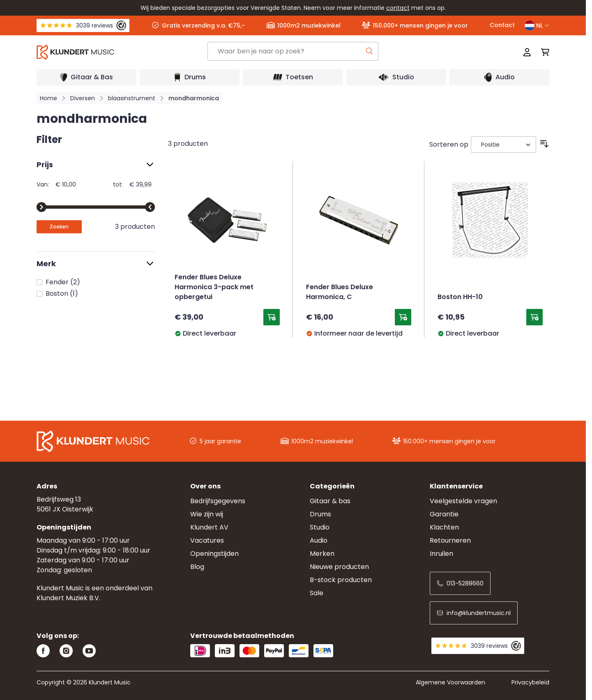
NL (537, 25)
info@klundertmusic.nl (474, 613)
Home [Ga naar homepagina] (48, 98)
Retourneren (450, 540)
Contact (502, 25)
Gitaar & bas (330, 501)
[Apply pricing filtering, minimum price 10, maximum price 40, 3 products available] (59, 227)
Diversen (83, 98)
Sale (317, 593)
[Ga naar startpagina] (122, 52)
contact (398, 8)
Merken (322, 554)
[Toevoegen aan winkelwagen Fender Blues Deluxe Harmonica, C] (403, 317)
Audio (319, 540)
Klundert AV (209, 527)
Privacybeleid (530, 682)
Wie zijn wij (207, 514)
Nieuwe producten (339, 567)
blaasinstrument (132, 98)
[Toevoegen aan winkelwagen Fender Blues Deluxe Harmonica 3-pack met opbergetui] (272, 317)
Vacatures (207, 540)
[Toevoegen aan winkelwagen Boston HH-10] (534, 317)
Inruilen (441, 554)
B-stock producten (341, 580)
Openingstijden (214, 554)
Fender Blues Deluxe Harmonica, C (340, 292)
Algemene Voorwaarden (450, 682)
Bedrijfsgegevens (218, 501)
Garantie (444, 514)
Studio (320, 527)
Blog (197, 567)
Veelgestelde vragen (463, 501)
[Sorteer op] (503, 145)
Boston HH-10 (460, 297)
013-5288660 (460, 583)
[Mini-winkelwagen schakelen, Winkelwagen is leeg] (543, 52)
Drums (320, 514)
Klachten (444, 527)
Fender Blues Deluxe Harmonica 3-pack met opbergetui (214, 288)
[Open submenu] (86, 77)
